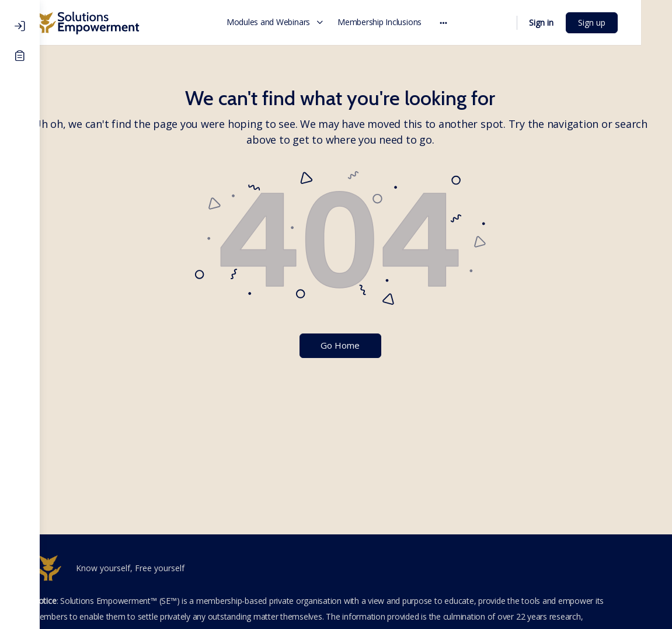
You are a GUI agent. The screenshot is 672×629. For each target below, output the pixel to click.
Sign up (623, 22)
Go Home (356, 345)
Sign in (572, 22)
